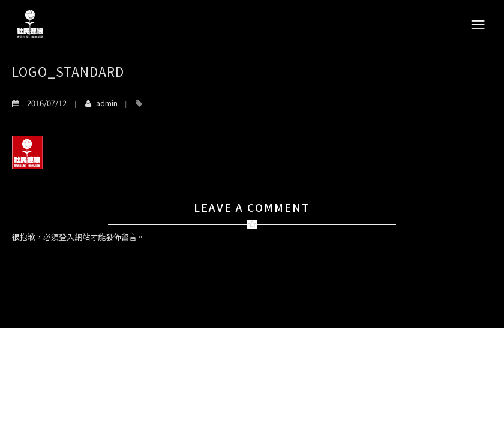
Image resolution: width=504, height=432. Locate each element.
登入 (67, 237)
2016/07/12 (40, 103)
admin (97, 103)
